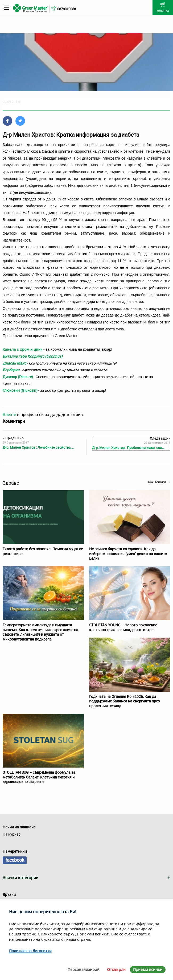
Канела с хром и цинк (22, 349)
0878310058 (67, 9)
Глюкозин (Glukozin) (20, 390)
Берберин (11, 370)
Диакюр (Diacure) (18, 377)
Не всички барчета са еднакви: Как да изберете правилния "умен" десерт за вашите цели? (128, 554)
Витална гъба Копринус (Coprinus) (33, 356)
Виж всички (158, 482)
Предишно (13, 438)
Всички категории (20, 878)
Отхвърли (116, 969)
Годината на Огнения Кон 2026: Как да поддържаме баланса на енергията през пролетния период (124, 701)
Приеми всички (148, 969)
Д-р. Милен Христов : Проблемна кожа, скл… (128, 448)
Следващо (160, 438)
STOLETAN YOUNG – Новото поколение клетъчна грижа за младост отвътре (123, 627)
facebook (15, 860)
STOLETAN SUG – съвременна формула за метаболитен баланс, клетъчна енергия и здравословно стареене (39, 777)
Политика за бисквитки (30, 951)
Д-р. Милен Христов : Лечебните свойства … (38, 447)
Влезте (9, 415)
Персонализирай (84, 969)
